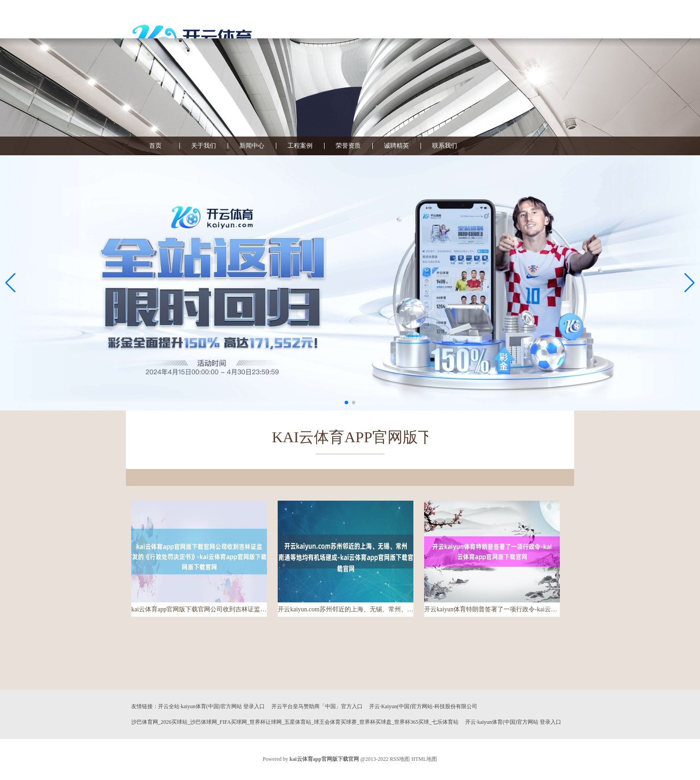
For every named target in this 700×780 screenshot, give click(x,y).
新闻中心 (252, 146)
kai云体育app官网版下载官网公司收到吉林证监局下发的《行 (199, 609)
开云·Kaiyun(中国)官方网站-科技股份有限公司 (423, 706)
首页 (155, 146)
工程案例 (300, 146)
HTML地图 (424, 759)
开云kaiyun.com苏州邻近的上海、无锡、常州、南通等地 (346, 609)
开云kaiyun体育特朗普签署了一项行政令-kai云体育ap (492, 609)
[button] (690, 283)
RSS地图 (400, 759)
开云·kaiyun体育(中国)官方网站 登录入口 (513, 722)
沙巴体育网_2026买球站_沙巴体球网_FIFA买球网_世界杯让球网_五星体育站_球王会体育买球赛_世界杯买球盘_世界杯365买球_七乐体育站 (295, 722)
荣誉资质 (348, 146)
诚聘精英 (396, 146)
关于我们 (204, 146)
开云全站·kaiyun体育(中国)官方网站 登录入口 (211, 706)
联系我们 (445, 146)
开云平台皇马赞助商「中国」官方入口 (317, 706)
